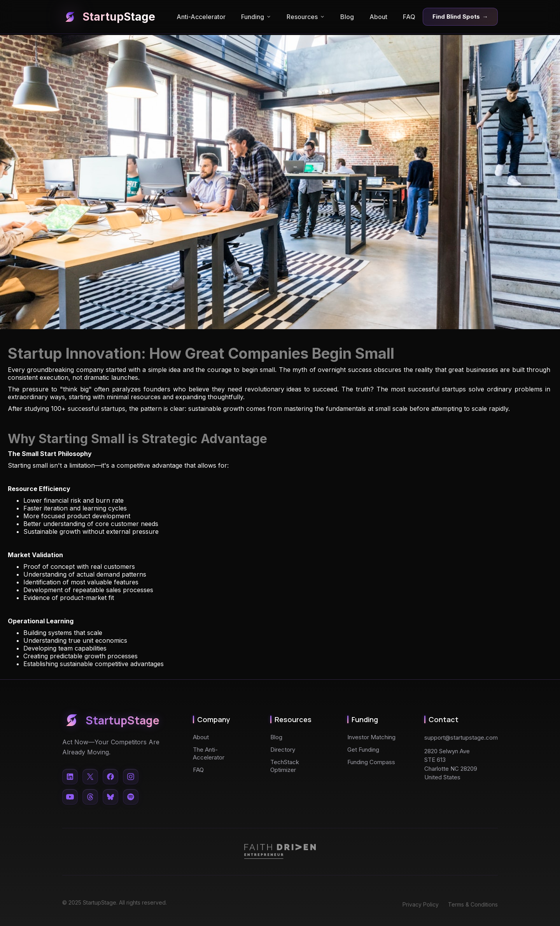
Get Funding (363, 750)
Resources (306, 17)
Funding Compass (371, 762)
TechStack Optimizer (285, 766)
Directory (283, 750)
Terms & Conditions (473, 904)
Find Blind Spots (460, 17)
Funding (256, 17)
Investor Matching (371, 737)
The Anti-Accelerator (209, 753)
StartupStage (109, 17)
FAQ (409, 17)
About (378, 17)
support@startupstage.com (461, 737)
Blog (347, 17)
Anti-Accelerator (201, 17)
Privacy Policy (421, 904)
